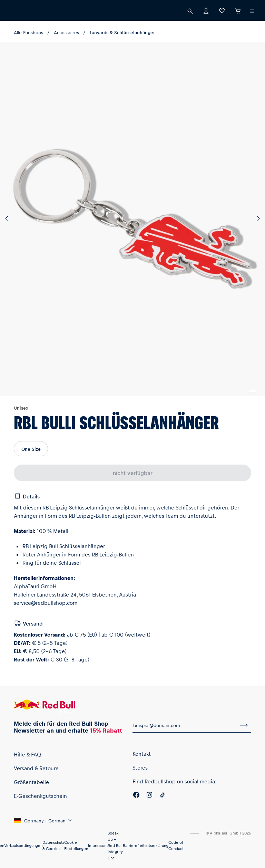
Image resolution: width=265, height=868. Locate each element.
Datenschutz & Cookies (53, 845)
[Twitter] (163, 796)
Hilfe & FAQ (27, 754)
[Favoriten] (222, 10)
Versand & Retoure (36, 768)
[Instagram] (149, 796)
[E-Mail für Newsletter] (185, 725)
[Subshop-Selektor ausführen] (252, 11)
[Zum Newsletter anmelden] (244, 725)
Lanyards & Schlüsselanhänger (122, 32)
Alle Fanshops (28, 32)
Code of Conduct (176, 845)
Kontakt (142, 754)
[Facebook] (136, 796)
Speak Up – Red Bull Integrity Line (115, 845)
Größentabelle (31, 782)
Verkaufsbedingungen (23, 845)
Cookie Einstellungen (76, 845)
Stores (140, 767)
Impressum (98, 845)
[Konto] (206, 10)
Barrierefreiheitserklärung (146, 845)
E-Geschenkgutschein (40, 796)
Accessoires (66, 32)
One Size (31, 449)
